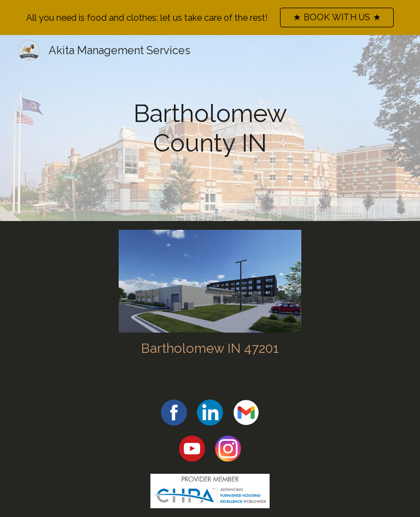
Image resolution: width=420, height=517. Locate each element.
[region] (210, 18)
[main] (210, 128)
